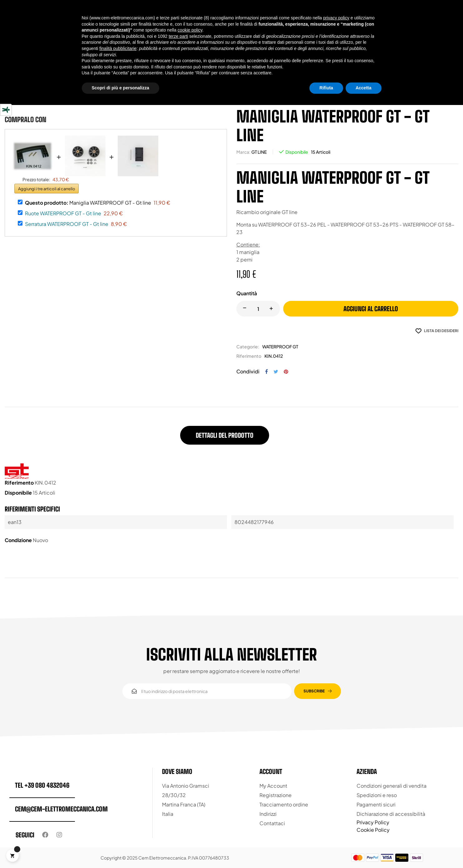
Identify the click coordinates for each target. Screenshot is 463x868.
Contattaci (272, 823)
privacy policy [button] (336, 18)
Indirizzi (268, 814)
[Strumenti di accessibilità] (6, 110)
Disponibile (297, 152)
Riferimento (249, 356)
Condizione (18, 540)
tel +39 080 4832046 (42, 785)
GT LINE (259, 152)
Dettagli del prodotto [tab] (225, 435)
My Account (273, 786)
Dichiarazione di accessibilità (391, 814)
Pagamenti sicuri (376, 804)
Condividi (266, 372)
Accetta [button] (364, 88)
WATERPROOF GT (280, 347)
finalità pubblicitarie (118, 48)
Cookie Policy (373, 830)
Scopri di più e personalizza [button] (121, 88)
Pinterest (286, 372)
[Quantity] (258, 309)
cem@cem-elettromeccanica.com (61, 809)
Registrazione (276, 795)
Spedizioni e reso (377, 795)
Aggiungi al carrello (371, 309)
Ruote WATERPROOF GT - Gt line (63, 213)
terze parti (178, 36)
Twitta (276, 372)
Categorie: (248, 347)
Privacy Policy (373, 822)
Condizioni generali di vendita (392, 786)
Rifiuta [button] (326, 88)
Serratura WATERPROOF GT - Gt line (67, 224)
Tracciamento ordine (284, 804)
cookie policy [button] (190, 30)
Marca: (243, 152)
